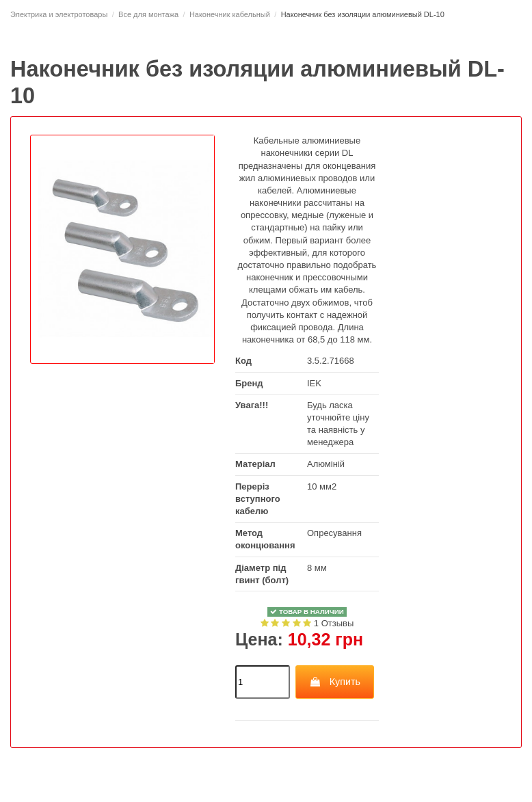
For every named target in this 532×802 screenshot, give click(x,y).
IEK (314, 383)
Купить (335, 682)
